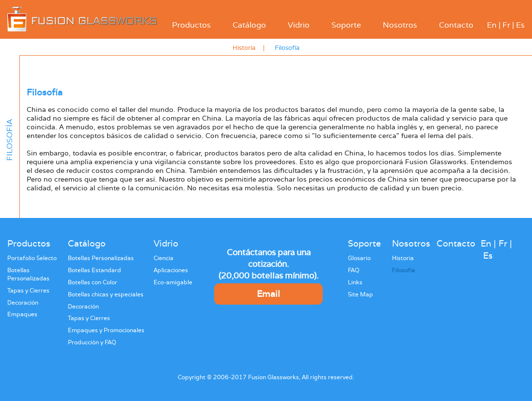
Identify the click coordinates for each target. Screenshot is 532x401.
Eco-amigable (173, 282)
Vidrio (299, 25)
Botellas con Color (93, 282)
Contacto (456, 25)
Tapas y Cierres (28, 291)
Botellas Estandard (94, 270)
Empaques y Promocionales (106, 330)
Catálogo (249, 25)
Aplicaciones (171, 270)
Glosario (359, 258)
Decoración (23, 303)
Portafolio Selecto (32, 258)
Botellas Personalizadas (28, 274)
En (492, 25)
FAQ (354, 270)
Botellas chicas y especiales (106, 294)
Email (268, 294)
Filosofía (287, 48)
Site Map (360, 294)
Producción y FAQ (92, 342)
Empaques (22, 314)
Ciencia (164, 258)
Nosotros (400, 25)
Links (355, 282)
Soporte (346, 25)
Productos (191, 25)
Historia (244, 48)
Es (520, 25)
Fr (506, 25)
